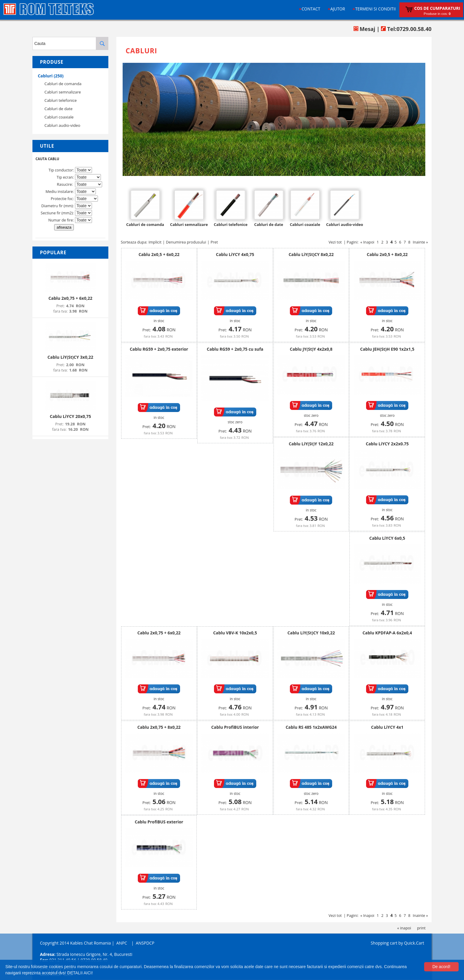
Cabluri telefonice (61, 100)
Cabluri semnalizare (63, 92)
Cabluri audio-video (62, 125)
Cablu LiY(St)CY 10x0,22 (311, 633)
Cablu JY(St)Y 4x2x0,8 (311, 349)
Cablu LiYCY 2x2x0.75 (387, 444)
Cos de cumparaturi (437, 8)
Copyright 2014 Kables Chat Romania (75, 943)
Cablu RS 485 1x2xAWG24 (311, 727)
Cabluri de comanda (63, 84)
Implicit (155, 242)
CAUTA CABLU (47, 159)
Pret (214, 242)
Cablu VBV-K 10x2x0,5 (235, 633)
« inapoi (404, 928)
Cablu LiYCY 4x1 (387, 727)
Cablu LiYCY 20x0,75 (70, 416)
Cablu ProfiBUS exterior (159, 822)
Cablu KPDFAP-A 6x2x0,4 (387, 633)
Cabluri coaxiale (59, 117)
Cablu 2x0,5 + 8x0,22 (387, 254)
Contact (311, 9)
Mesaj (364, 29)
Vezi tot (335, 242)
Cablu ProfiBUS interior (235, 727)
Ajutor (338, 9)
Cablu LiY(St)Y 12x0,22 (311, 444)
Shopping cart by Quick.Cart (397, 943)
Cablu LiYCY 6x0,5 (387, 538)
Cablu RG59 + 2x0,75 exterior (159, 349)
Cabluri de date (58, 109)
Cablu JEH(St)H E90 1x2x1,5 (387, 349)
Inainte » (420, 242)
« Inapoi (367, 242)
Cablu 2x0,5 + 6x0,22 (159, 254)
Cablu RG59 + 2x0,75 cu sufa (235, 349)
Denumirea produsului (186, 242)
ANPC (122, 943)
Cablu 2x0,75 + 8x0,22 (159, 727)
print (421, 928)
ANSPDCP (145, 943)
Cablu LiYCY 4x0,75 (235, 254)
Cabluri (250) (51, 76)
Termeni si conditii (375, 9)
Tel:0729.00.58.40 (406, 29)
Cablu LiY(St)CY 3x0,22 (71, 357)
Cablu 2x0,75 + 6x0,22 (71, 298)
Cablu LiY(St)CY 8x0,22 (311, 254)
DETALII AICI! (80, 973)
